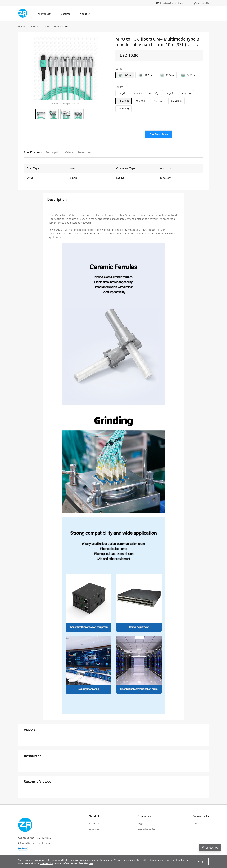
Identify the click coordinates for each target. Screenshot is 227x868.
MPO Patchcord (51, 26)
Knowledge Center (146, 829)
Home (21, 26)
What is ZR (94, 824)
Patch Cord (34, 26)
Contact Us (94, 829)
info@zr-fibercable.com (174, 3)
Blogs (140, 824)
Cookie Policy (46, 863)
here (91, 863)
